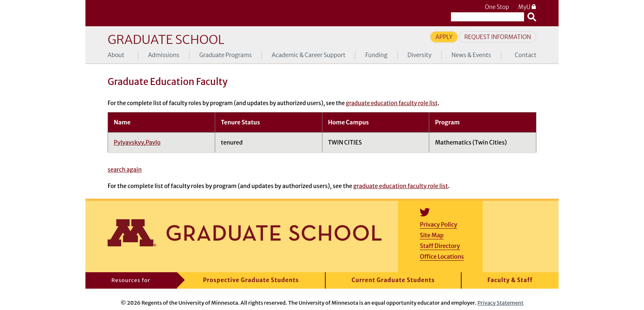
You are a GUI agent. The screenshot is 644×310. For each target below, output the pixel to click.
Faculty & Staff (510, 280)
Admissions (163, 55)
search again (125, 170)
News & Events (471, 55)
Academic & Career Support (309, 55)
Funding (377, 55)
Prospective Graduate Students (251, 280)
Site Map (432, 235)
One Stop (497, 7)
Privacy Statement (501, 303)
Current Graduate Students (393, 280)
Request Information (498, 37)
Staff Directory (440, 246)
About (116, 55)
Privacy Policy (438, 225)
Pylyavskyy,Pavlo (137, 142)
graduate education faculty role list (392, 103)
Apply (444, 37)
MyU (527, 7)
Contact (526, 55)
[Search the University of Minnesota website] (488, 17)
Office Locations (442, 257)
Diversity (420, 55)
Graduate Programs (225, 55)
